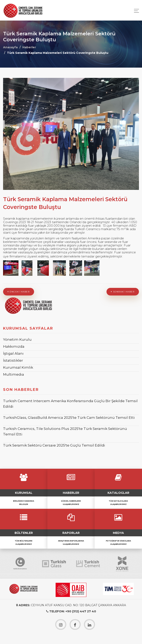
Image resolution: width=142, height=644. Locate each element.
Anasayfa (10, 47)
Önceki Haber (19, 292)
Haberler (29, 47)
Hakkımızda (14, 346)
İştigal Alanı (13, 353)
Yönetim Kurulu (17, 339)
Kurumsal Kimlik (18, 367)
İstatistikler (13, 360)
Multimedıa (14, 374)
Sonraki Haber (123, 292)
